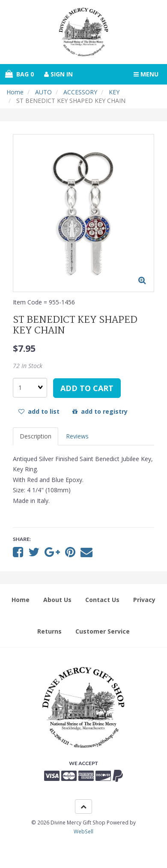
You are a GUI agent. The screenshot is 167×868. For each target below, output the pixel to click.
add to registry (100, 411)
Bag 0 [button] (19, 74)
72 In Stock (28, 366)
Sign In (58, 74)
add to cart (87, 388)
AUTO (43, 92)
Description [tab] (36, 436)
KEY (114, 92)
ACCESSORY (80, 92)
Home (15, 92)
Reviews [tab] (77, 436)
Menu (146, 74)
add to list (39, 411)
